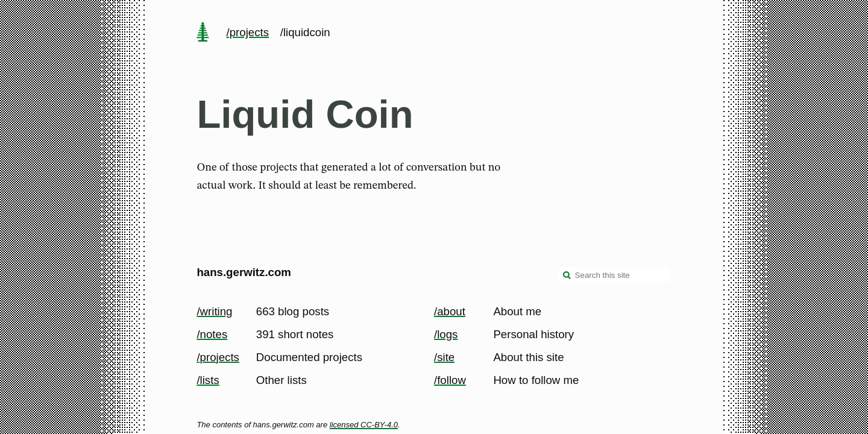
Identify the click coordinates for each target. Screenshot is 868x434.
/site (444, 357)
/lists (208, 380)
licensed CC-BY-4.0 (364, 425)
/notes (212, 334)
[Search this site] (614, 275)
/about (450, 311)
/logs (446, 334)
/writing (214, 311)
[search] (567, 276)
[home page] (203, 33)
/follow (450, 380)
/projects (248, 32)
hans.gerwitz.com (244, 272)
